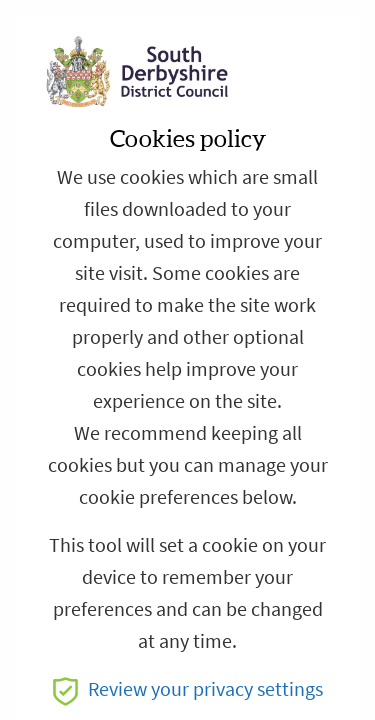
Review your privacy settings (188, 689)
